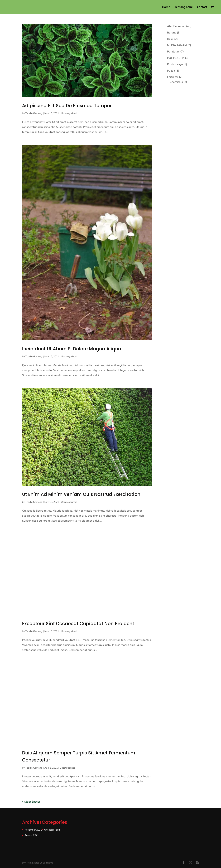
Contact (202, 7)
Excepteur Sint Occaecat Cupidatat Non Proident (78, 624)
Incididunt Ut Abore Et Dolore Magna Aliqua (72, 349)
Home (166, 7)
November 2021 (33, 830)
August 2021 (32, 835)
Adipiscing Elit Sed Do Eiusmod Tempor (67, 106)
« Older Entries (31, 802)
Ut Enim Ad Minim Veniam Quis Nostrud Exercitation (81, 494)
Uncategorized (69, 113)
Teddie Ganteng (34, 113)
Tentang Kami (184, 7)
